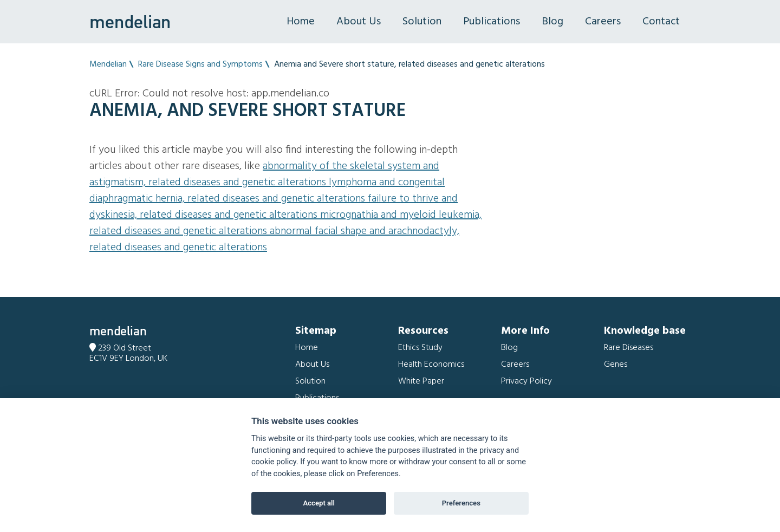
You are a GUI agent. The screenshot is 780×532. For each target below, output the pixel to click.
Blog (552, 22)
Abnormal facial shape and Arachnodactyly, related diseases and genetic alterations (274, 239)
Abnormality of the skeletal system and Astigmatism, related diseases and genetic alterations (264, 174)
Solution (422, 22)
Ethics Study (420, 348)
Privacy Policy (526, 381)
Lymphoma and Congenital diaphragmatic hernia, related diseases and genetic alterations (267, 191)
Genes (616, 365)
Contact (661, 22)
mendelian (130, 22)
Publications (492, 22)
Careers (603, 22)
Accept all (319, 503)
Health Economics (431, 365)
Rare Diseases (629, 348)
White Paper (421, 381)
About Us (359, 22)
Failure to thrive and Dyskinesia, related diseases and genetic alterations (274, 207)
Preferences (461, 503)
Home (301, 22)
